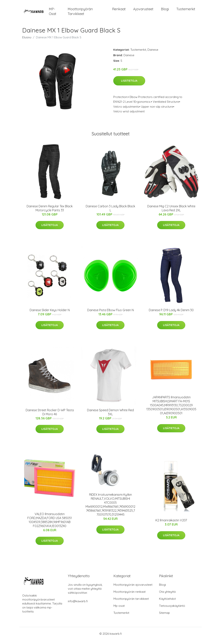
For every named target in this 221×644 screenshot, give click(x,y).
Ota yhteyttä (167, 595)
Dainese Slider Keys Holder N (50, 314)
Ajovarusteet (143, 11)
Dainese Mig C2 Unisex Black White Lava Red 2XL (171, 212)
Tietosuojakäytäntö (172, 610)
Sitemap (164, 617)
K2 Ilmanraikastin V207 (171, 524)
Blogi (165, 11)
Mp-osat (119, 610)
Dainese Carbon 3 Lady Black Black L (110, 212)
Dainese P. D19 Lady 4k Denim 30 (171, 314)
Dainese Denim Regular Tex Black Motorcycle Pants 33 (50, 212)
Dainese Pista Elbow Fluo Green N (110, 314)
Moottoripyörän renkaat (130, 595)
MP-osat (53, 13)
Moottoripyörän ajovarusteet (133, 588)
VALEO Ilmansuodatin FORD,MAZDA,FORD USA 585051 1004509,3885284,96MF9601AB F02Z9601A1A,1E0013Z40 (50, 524)
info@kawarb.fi (78, 605)
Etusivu (27, 41)
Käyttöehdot (167, 603)
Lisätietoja (129, 84)
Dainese (153, 53)
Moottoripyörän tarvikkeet (80, 13)
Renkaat (119, 11)
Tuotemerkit (186, 11)
